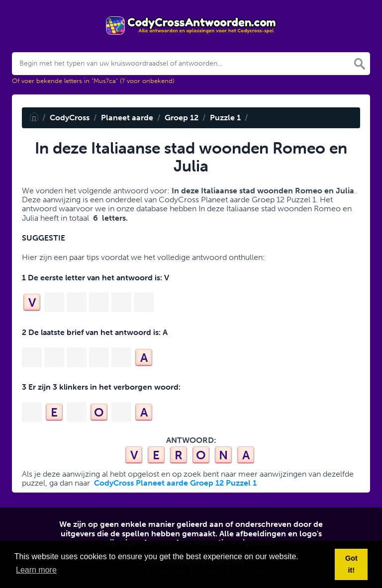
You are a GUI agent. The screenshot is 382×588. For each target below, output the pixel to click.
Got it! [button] (351, 564)
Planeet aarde (127, 118)
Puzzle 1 (225, 118)
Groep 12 (182, 118)
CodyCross (70, 118)
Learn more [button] (36, 570)
